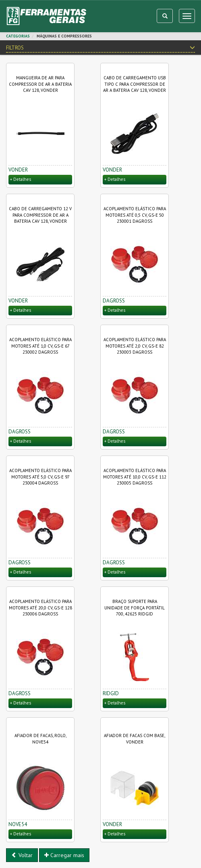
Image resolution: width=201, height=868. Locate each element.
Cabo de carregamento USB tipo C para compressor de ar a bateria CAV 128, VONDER (135, 84)
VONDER (18, 170)
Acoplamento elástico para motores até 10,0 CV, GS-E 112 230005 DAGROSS (135, 477)
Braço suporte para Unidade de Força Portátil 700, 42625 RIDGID (135, 608)
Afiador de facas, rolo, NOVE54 (40, 739)
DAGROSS (114, 301)
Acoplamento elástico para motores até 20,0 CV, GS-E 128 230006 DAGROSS (40, 608)
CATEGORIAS (18, 36)
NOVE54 (18, 824)
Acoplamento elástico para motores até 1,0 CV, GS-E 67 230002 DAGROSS (40, 346)
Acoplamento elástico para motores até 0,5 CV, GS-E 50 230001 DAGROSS (135, 215)
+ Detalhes (21, 179)
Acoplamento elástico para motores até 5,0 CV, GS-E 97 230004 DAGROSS (40, 477)
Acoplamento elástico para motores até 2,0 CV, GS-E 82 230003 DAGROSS (135, 346)
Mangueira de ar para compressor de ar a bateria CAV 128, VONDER (40, 84)
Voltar (22, 855)
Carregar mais (64, 855)
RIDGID (111, 693)
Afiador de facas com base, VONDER (135, 739)
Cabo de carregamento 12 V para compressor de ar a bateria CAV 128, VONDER (40, 215)
